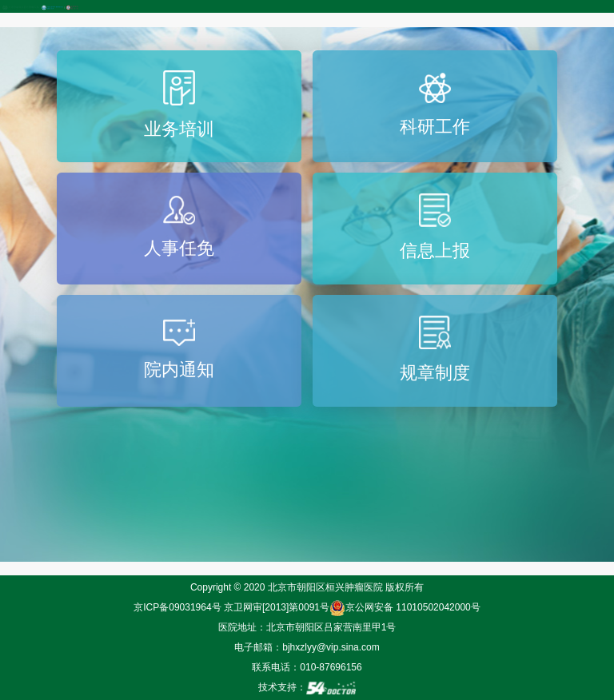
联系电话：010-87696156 (307, 667)
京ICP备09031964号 (177, 607)
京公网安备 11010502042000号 (405, 607)
